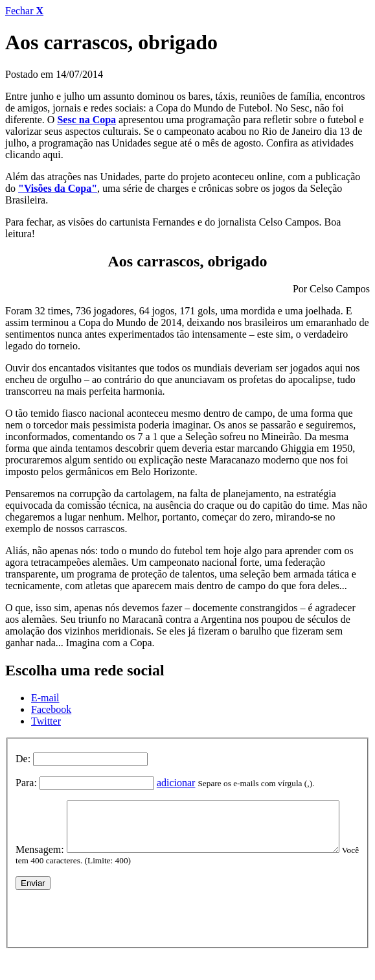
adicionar (176, 783)
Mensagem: (40, 806)
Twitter (46, 721)
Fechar (24, 11)
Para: (26, 783)
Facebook (51, 709)
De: (23, 759)
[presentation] (114, 937)
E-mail (45, 698)
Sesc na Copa (86, 120)
